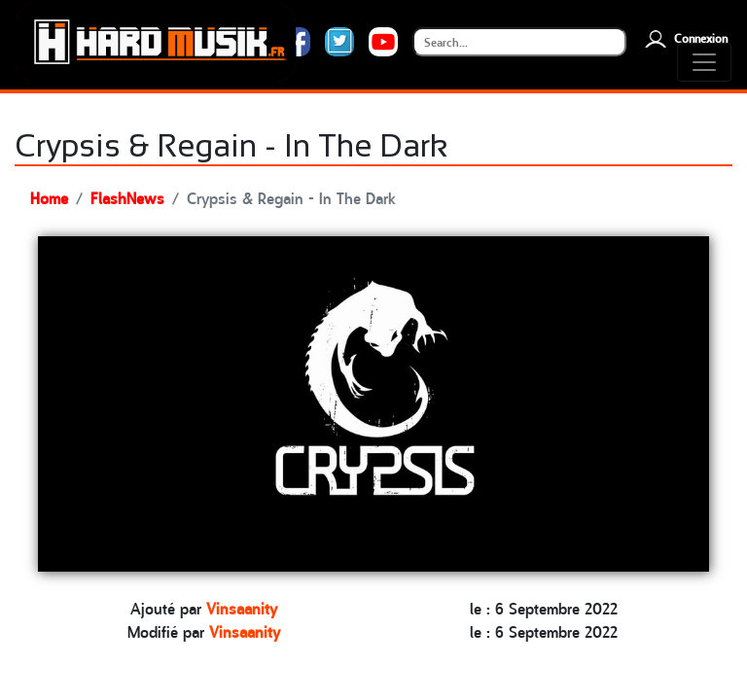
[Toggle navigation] (704, 62)
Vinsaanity (242, 608)
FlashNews (127, 197)
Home (49, 197)
